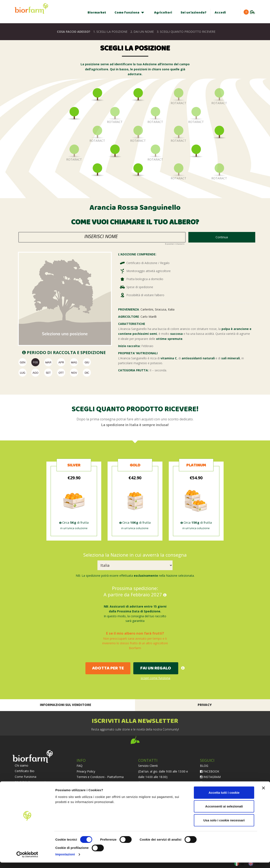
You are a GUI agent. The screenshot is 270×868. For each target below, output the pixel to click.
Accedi (220, 13)
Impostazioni (65, 860)
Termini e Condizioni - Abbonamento (102, 783)
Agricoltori (163, 13)
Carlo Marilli (148, 317)
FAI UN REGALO (156, 668)
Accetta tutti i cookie (224, 798)
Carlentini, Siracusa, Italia (157, 309)
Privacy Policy (86, 771)
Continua (222, 237)
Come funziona (127, 13)
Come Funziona (26, 777)
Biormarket (97, 13)
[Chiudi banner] (263, 793)
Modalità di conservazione (33, 782)
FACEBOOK (210, 771)
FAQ (80, 766)
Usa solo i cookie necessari (224, 826)
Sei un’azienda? (193, 13)
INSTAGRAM (210, 777)
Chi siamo (22, 765)
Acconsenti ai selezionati (224, 812)
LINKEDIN (209, 783)
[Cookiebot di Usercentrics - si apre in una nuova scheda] (27, 860)
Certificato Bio (25, 771)
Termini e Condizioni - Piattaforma (100, 777)
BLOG (204, 766)
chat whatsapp (152, 783)
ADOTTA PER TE (108, 668)
